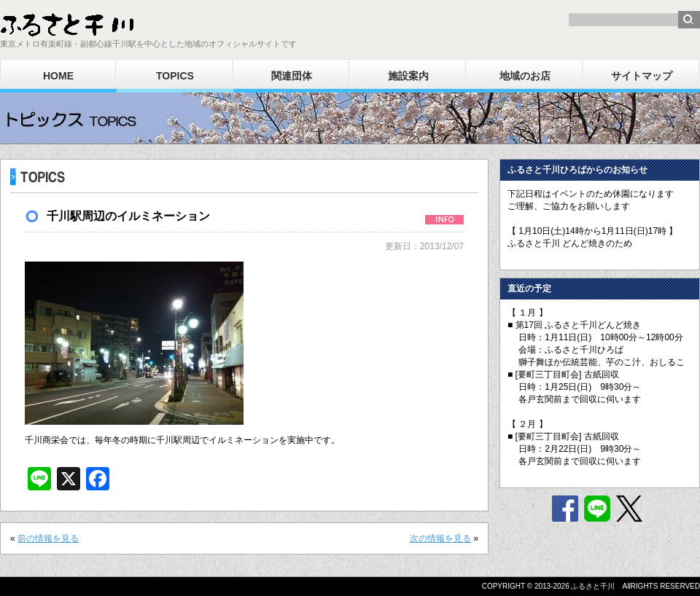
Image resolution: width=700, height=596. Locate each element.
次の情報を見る (440, 538)
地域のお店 (525, 76)
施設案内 (408, 76)
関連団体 (292, 76)
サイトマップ (642, 76)
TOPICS (175, 76)
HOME (58, 76)
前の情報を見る (48, 538)
